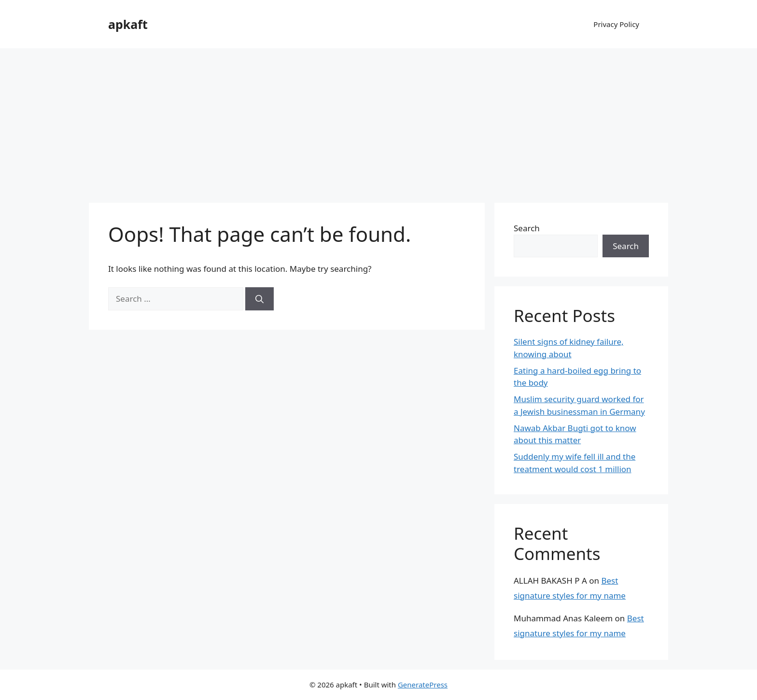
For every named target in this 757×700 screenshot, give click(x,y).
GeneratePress (423, 685)
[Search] (259, 299)
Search (527, 228)
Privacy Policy (616, 24)
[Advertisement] (378, 121)
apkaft (128, 24)
